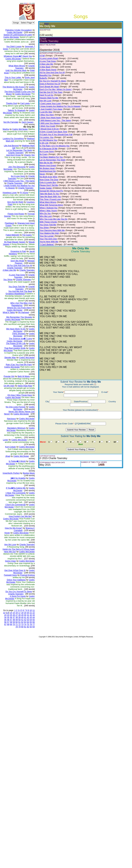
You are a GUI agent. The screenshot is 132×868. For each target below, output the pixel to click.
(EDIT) (37, 24)
